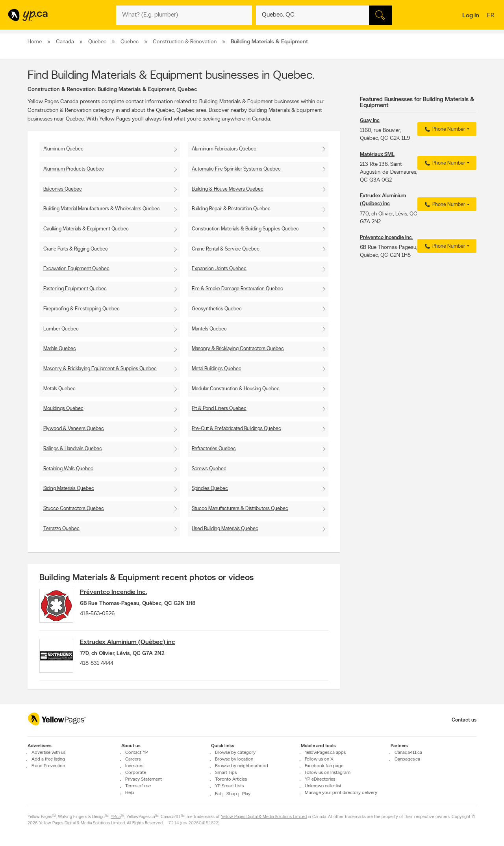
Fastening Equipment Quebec (75, 289)
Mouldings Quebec (63, 409)
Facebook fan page (324, 766)
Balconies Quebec (63, 189)
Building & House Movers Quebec (228, 189)
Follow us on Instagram (328, 773)
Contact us (464, 720)
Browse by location (234, 759)
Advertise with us (48, 753)
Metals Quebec (59, 389)
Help (130, 793)
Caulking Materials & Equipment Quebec (86, 229)
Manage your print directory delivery (341, 793)
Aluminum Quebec (63, 149)
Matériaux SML (377, 155)
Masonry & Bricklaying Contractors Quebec (238, 349)
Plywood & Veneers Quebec (74, 429)
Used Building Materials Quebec (225, 529)
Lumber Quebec (61, 329)
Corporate (136, 773)
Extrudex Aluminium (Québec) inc (130, 644)
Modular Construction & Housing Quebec (236, 389)
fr (492, 16)
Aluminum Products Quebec (74, 169)
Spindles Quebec (210, 489)
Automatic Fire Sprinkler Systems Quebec (236, 169)
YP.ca (116, 817)
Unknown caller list (323, 786)
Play (246, 794)
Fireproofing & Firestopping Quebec (82, 309)
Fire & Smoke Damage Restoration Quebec (237, 289)
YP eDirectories (320, 779)
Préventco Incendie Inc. (116, 592)
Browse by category (235, 753)
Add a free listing (48, 759)
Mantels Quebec (209, 329)
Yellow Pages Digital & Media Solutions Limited (264, 817)
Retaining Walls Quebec (68, 469)
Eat (218, 794)
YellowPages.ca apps (325, 753)
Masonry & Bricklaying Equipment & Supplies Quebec (100, 369)
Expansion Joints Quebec (219, 269)
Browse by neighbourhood (242, 766)
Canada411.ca (408, 753)
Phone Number (444, 130)
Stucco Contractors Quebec (74, 509)
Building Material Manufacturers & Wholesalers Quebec (102, 209)
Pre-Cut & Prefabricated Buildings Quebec (236, 429)
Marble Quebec (60, 349)
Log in (471, 16)
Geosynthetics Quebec (217, 309)
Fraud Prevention (48, 766)
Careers (133, 759)
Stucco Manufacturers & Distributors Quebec (240, 509)
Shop (232, 794)
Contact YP (137, 753)
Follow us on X (319, 759)
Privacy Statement (144, 779)
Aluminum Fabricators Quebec (224, 149)
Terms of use (138, 786)
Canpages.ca (407, 759)
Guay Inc (370, 121)
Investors (134, 766)
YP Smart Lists (229, 786)
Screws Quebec (209, 469)
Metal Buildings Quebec (217, 369)
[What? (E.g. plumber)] (184, 15)
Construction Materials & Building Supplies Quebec (245, 229)
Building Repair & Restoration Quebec (231, 209)
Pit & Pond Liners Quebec (219, 409)
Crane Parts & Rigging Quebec (76, 249)
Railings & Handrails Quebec (73, 449)
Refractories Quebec (214, 449)
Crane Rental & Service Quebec (226, 249)
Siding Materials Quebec (69, 489)
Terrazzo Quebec (61, 529)
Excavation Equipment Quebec (76, 269)
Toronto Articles (231, 779)
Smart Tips (226, 773)
